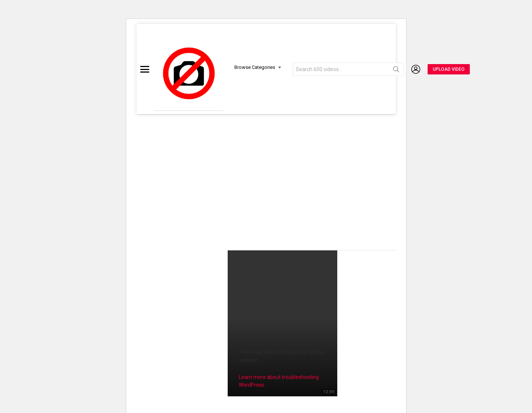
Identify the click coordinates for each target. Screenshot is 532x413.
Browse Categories (255, 67)
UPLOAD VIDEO (449, 69)
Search (396, 71)
